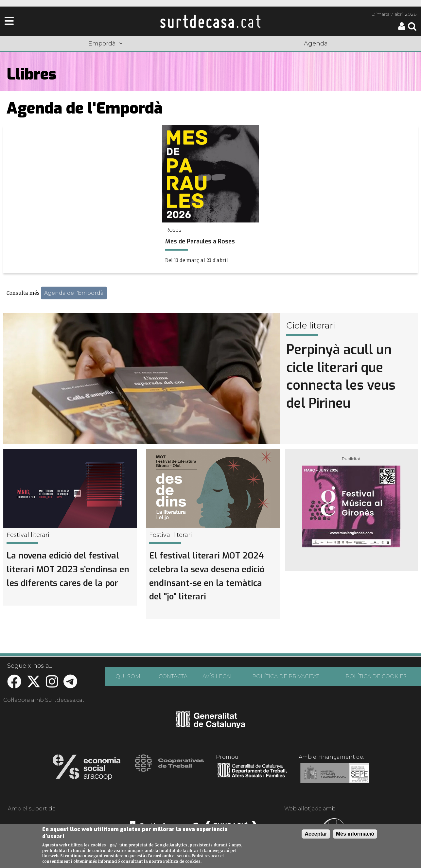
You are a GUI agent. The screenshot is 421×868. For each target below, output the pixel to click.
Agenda (316, 44)
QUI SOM (128, 676)
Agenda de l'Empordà (74, 293)
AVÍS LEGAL (218, 676)
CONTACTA (173, 676)
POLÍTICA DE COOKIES (376, 676)
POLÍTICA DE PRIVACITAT (286, 676)
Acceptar (316, 834)
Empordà (105, 44)
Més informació (355, 834)
